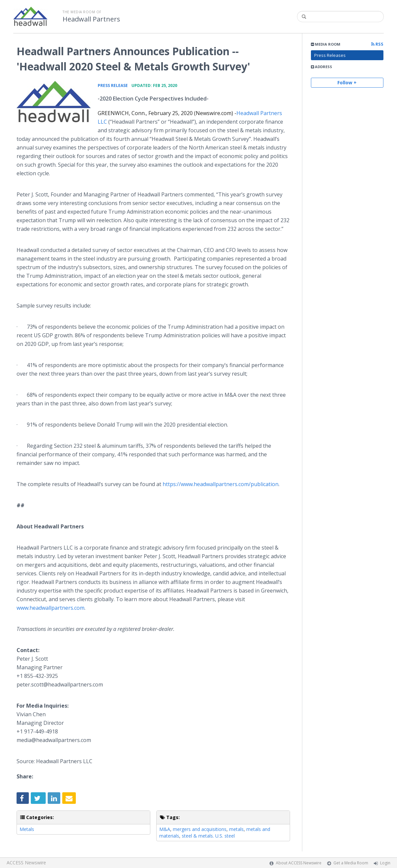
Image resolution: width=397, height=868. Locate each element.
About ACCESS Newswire (299, 863)
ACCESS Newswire (26, 863)
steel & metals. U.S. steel (208, 836)
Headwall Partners (91, 19)
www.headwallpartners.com (50, 608)
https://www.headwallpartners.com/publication (221, 484)
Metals (27, 829)
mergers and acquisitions (200, 829)
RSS (377, 44)
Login (385, 863)
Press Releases (330, 55)
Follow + (347, 83)
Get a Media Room (351, 863)
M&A (165, 829)
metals (236, 829)
